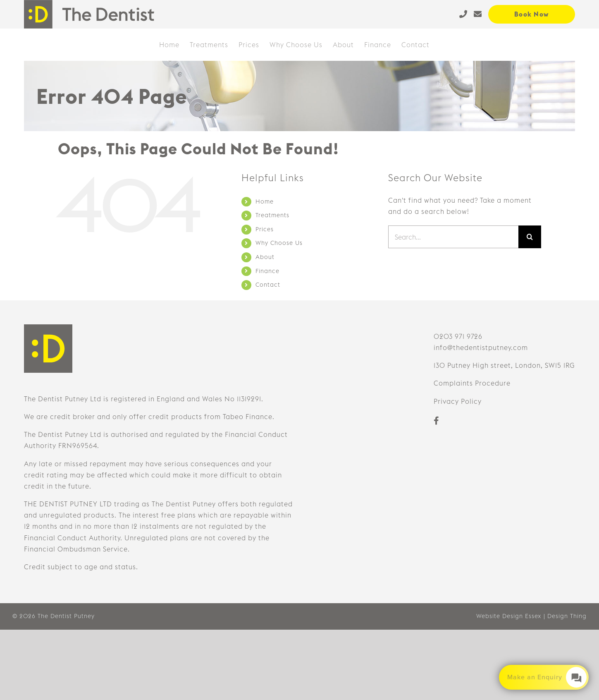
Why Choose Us (279, 243)
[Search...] (453, 237)
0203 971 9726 (458, 336)
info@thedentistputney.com (481, 348)
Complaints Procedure (472, 383)
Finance (267, 271)
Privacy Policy (458, 401)
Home (265, 201)
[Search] (530, 237)
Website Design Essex (509, 616)
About (265, 257)
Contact (268, 285)
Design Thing (567, 616)
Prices (265, 229)
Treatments (272, 215)
